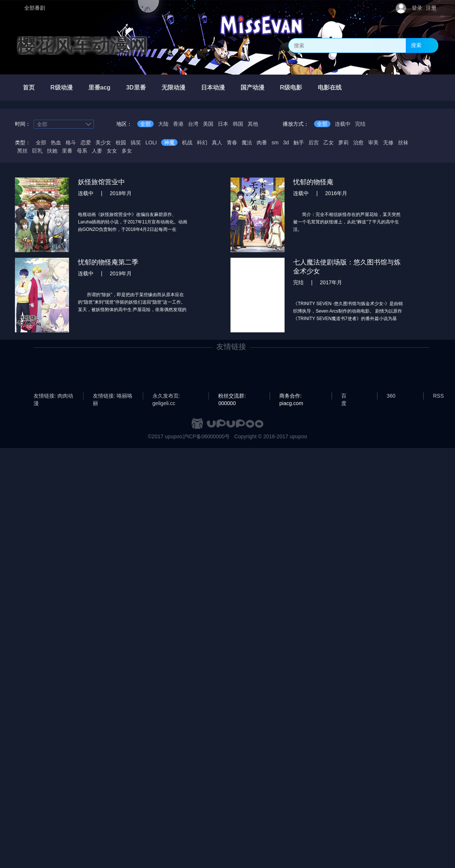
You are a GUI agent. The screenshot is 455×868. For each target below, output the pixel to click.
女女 (112, 151)
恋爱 (86, 142)
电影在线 (330, 87)
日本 (223, 124)
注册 (431, 8)
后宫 (314, 142)
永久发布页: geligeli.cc (166, 396)
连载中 (343, 124)
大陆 (163, 124)
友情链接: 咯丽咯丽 (113, 396)
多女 (127, 151)
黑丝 (22, 151)
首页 (29, 87)
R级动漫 (62, 87)
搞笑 (136, 142)
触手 (299, 142)
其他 (253, 124)
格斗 (71, 142)
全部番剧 (35, 8)
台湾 (193, 124)
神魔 (169, 142)
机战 (187, 142)
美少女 (103, 142)
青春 (232, 142)
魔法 (247, 142)
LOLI (151, 142)
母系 (82, 151)
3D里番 (136, 87)
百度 (344, 396)
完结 (360, 124)
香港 (178, 124)
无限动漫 (173, 87)
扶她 (52, 151)
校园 (121, 142)
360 (391, 396)
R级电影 (291, 87)
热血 (56, 142)
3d (286, 142)
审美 (373, 142)
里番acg (100, 87)
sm (275, 142)
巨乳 (37, 151)
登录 (417, 8)
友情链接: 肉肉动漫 (53, 396)
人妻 (97, 151)
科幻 (202, 142)
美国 (208, 124)
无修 (388, 142)
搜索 (416, 45)
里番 (67, 151)
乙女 (329, 142)
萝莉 (343, 142)
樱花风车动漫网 (82, 46)
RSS (438, 396)
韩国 (238, 124)
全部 (145, 124)
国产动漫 (252, 87)
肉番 (262, 142)
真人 (217, 142)
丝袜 (403, 142)
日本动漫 (213, 87)
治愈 (358, 142)
